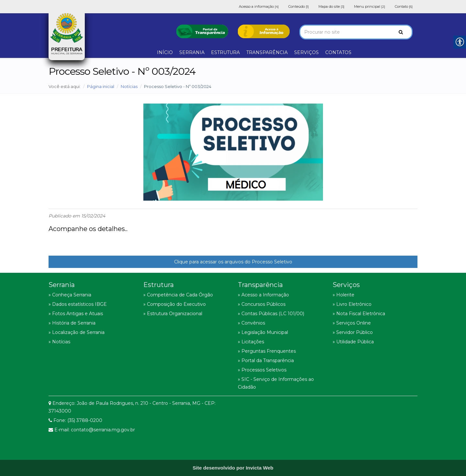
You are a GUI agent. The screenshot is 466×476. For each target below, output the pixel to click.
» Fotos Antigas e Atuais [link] (76, 314)
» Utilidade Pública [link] (353, 342)
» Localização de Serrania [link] (77, 332)
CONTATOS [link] (338, 52)
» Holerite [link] (344, 295)
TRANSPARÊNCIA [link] (267, 52)
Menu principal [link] (370, 6)
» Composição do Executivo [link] (175, 304)
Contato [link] (404, 6)
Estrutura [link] (159, 285)
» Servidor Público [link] (353, 332)
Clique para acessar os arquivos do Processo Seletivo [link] (233, 262)
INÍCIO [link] (165, 52)
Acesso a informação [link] (259, 6)
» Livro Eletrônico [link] (352, 304)
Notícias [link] (129, 86)
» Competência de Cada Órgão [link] (178, 295)
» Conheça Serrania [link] (70, 295)
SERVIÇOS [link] (306, 52)
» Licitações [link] (251, 342)
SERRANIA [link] (192, 52)
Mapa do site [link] (331, 6)
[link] (202, 31)
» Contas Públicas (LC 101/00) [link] (271, 314)
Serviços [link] (346, 285)
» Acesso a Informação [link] (263, 295)
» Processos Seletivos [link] (262, 370)
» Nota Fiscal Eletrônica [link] (359, 314)
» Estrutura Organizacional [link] (173, 314)
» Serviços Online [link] (352, 323)
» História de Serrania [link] (72, 323)
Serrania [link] (62, 285)
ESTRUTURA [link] (225, 52)
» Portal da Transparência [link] (266, 360)
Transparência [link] (260, 285)
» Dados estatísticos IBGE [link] (78, 304)
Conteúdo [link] (299, 6)
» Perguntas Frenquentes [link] (267, 351)
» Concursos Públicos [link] (262, 304)
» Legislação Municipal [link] (263, 332)
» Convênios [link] (251, 323)
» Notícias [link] (59, 342)
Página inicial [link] (101, 86)
